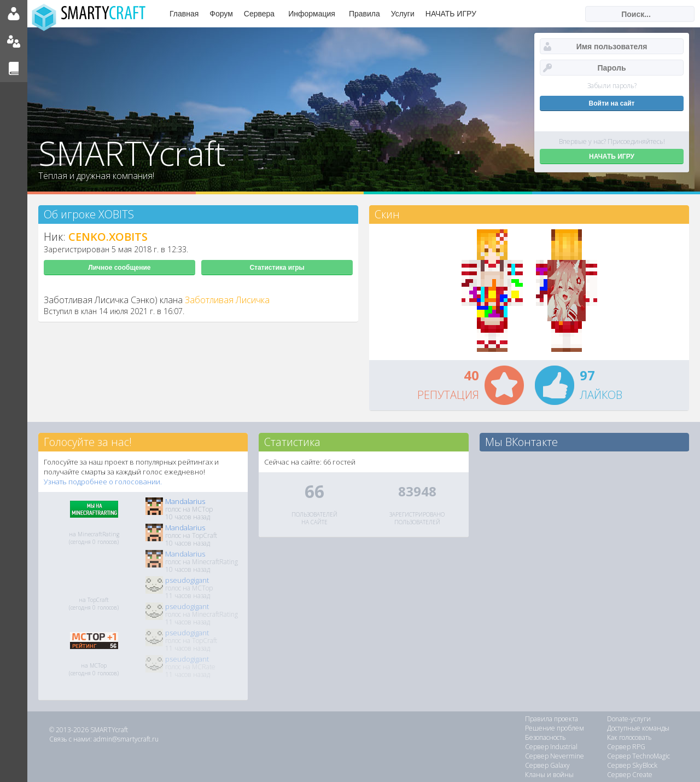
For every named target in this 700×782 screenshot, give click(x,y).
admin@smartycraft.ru (126, 739)
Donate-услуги (629, 719)
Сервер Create (630, 775)
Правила (364, 14)
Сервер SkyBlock (632, 765)
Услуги (403, 14)
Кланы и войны (549, 775)
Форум (221, 14)
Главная (184, 14)
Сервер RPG (626, 747)
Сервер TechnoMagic (638, 756)
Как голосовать (629, 737)
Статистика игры (277, 268)
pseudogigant (187, 580)
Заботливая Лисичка (227, 300)
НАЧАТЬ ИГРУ (451, 14)
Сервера (259, 14)
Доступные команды (638, 728)
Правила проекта (552, 719)
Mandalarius (185, 501)
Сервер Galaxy (547, 765)
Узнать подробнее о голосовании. (103, 482)
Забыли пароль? (612, 86)
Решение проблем (555, 728)
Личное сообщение (119, 268)
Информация (312, 14)
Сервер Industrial (551, 747)
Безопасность (546, 737)
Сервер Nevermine (555, 756)
